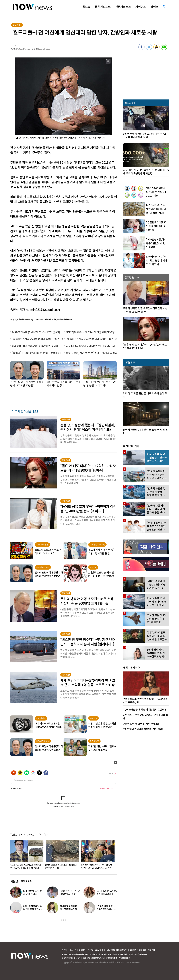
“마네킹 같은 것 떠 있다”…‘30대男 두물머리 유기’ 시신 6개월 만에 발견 (25, 866)
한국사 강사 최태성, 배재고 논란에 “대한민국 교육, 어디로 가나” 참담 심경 (61, 866)
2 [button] (63, 920)
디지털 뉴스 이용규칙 (138, 950)
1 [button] (61, 920)
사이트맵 (151, 950)
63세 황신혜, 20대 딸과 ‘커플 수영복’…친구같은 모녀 (32, 894)
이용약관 (82, 950)
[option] (26, 855)
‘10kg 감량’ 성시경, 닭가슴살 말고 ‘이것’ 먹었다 (70, 894)
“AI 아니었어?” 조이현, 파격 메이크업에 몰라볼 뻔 (107, 894)
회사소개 (73, 950)
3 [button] (66, 920)
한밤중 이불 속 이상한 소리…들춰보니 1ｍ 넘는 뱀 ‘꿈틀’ (96, 866)
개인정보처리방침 (95, 950)
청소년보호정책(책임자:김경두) (115, 950)
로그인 (64, 950)
